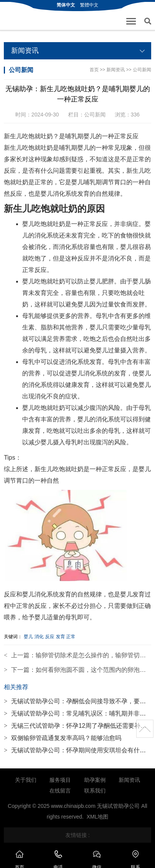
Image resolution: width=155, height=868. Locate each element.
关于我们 (26, 780)
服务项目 (60, 780)
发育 (60, 637)
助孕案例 (95, 780)
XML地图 (97, 817)
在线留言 (60, 791)
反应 (50, 637)
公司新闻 (142, 70)
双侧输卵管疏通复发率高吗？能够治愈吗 (63, 738)
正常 (71, 637)
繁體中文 (89, 5)
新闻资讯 (116, 70)
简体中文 (66, 5)
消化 (39, 637)
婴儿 (28, 637)
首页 (94, 70)
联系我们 (95, 791)
